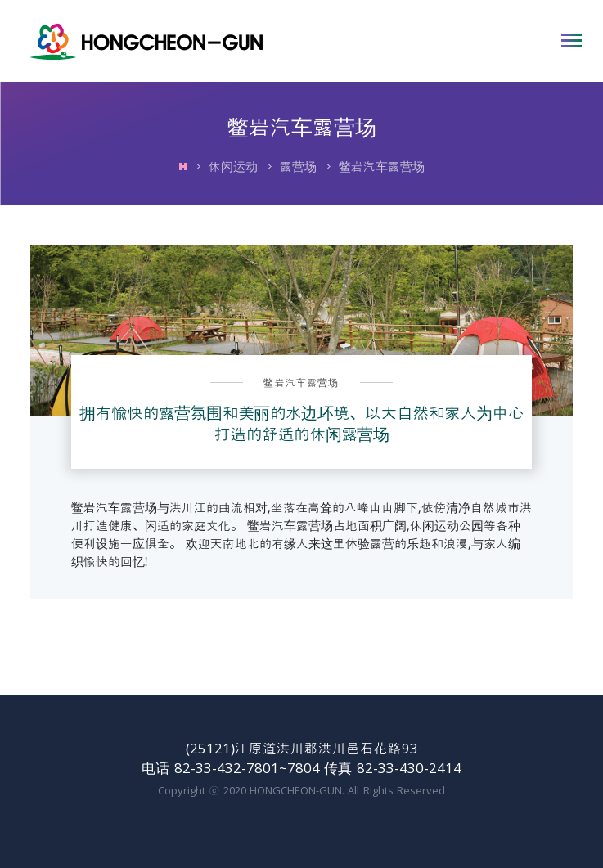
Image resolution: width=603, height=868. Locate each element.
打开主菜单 (571, 40)
